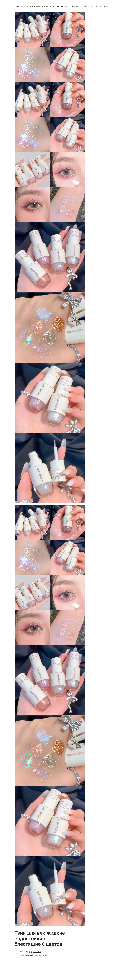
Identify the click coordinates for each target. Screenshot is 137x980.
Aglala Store (36, 952)
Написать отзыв (41, 955)
